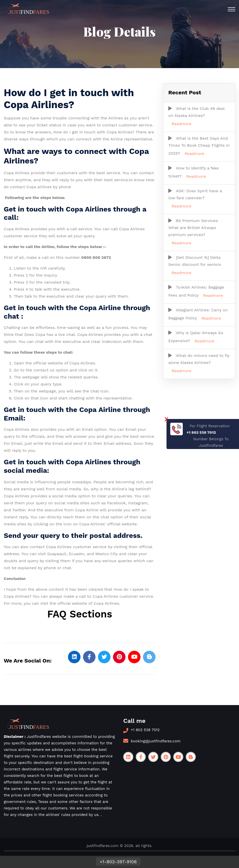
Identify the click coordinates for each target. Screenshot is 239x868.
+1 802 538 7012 (145, 730)
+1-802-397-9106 (118, 862)
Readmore (181, 124)
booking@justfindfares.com (156, 741)
